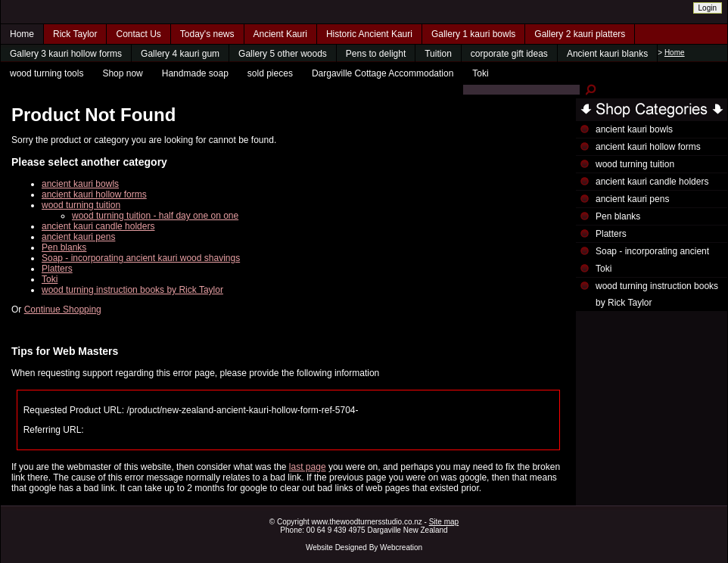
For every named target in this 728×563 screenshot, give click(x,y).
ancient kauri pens (78, 237)
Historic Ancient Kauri (369, 34)
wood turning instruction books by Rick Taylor (132, 290)
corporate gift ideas (509, 54)
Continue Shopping (63, 309)
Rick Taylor (75, 34)
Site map (444, 522)
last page (308, 467)
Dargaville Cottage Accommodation (383, 73)
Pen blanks (64, 247)
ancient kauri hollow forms (94, 194)
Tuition (438, 54)
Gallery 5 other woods (283, 54)
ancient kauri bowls (80, 184)
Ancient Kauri (280, 34)
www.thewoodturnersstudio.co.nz (367, 522)
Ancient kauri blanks (607, 54)
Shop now (122, 73)
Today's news (207, 34)
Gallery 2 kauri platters (580, 34)
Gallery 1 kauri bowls (473, 34)
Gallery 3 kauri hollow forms (66, 54)
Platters (57, 269)
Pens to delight (376, 54)
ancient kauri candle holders (98, 226)
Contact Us (138, 34)
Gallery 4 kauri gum (180, 54)
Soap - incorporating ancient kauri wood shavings (141, 258)
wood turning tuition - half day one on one (155, 216)
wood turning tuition (81, 205)
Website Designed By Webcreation (364, 547)
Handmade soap (195, 73)
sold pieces (270, 73)
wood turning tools (47, 73)
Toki (480, 73)
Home (22, 34)
